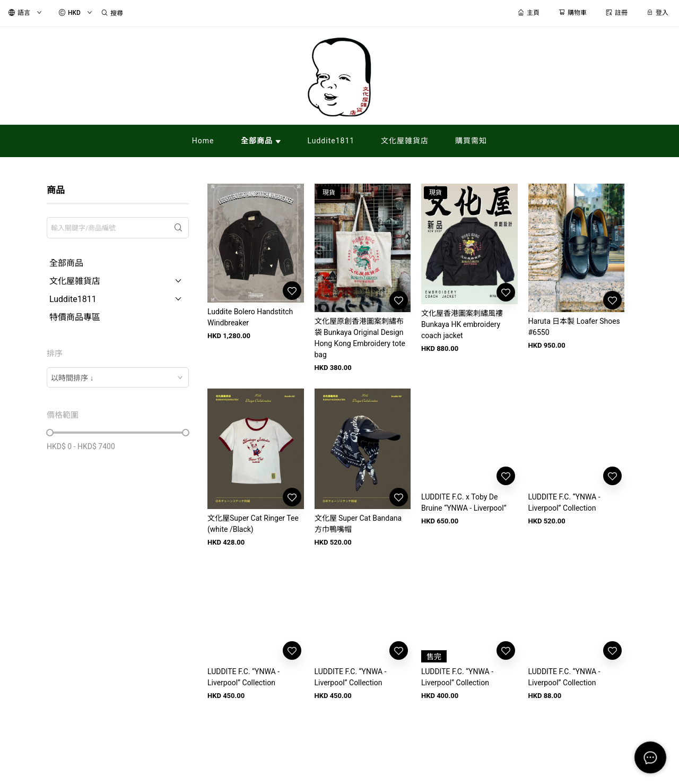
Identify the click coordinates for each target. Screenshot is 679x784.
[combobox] (118, 377)
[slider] (50, 433)
